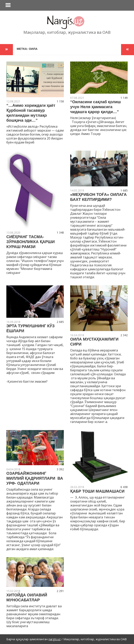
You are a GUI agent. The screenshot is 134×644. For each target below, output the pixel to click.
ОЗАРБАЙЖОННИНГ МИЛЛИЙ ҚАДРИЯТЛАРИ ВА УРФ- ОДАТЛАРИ (35, 478)
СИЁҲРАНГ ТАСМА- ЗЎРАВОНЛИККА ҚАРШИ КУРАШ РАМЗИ (31, 242)
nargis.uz (55, 639)
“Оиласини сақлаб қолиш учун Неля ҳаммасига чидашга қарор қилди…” (96, 107)
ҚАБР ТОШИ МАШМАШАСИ (97, 491)
